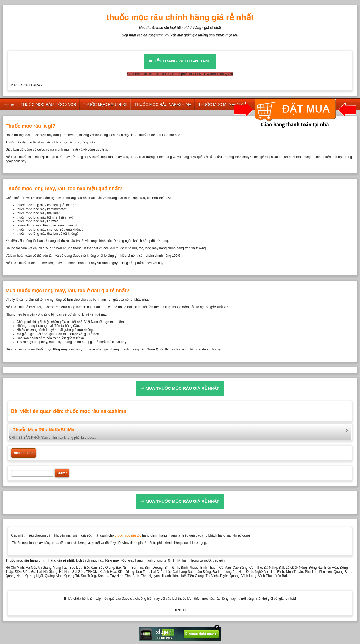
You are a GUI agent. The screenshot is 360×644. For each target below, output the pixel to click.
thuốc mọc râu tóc (128, 535)
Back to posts (24, 453)
